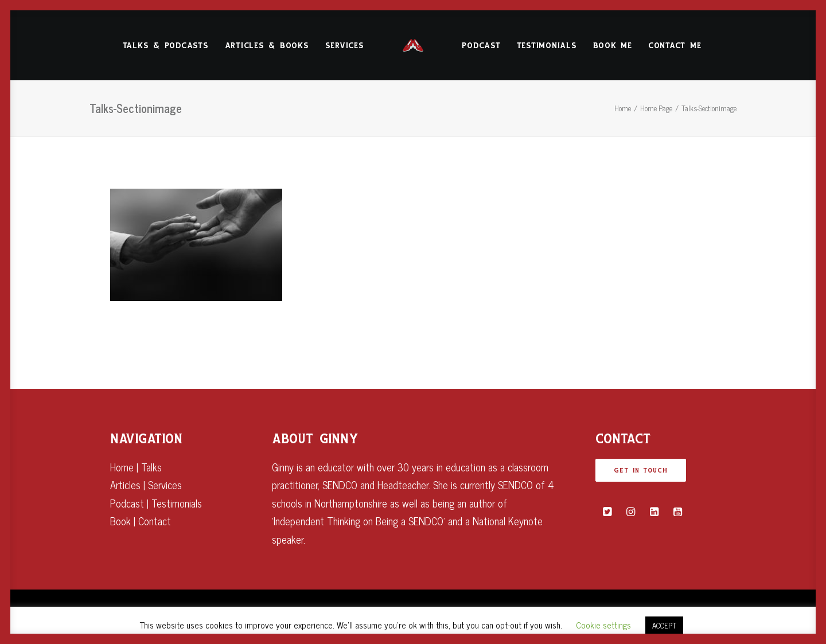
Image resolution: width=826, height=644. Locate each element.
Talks (151, 467)
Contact (155, 521)
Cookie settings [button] (603, 625)
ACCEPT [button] (664, 625)
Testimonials (547, 46)
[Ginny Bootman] (413, 45)
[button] (607, 512)
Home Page (656, 108)
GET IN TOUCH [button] (641, 470)
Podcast (481, 46)
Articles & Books (267, 46)
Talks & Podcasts (166, 46)
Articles (125, 485)
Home (623, 108)
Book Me (613, 46)
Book (120, 521)
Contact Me (675, 46)
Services (345, 46)
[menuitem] (166, 45)
